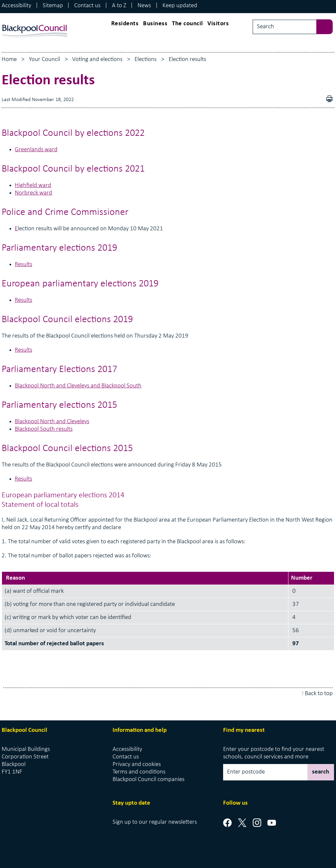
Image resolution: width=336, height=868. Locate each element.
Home (9, 60)
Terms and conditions (139, 772)
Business (155, 24)
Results (23, 265)
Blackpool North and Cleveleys (52, 422)
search (321, 772)
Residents (125, 24)
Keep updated (180, 6)
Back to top (319, 694)
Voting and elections (97, 60)
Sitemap (53, 6)
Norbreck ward (33, 193)
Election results (187, 60)
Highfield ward (33, 186)
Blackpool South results (44, 429)
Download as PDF (320, 100)
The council (188, 24)
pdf (331, 100)
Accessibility (16, 6)
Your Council (44, 60)
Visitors (218, 24)
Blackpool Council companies (148, 780)
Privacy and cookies (137, 765)
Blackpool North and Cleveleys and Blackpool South (78, 386)
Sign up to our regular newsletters (155, 822)
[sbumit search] (328, 26)
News (144, 6)
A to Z (119, 6)
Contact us (87, 6)
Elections (146, 60)
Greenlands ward (36, 150)
